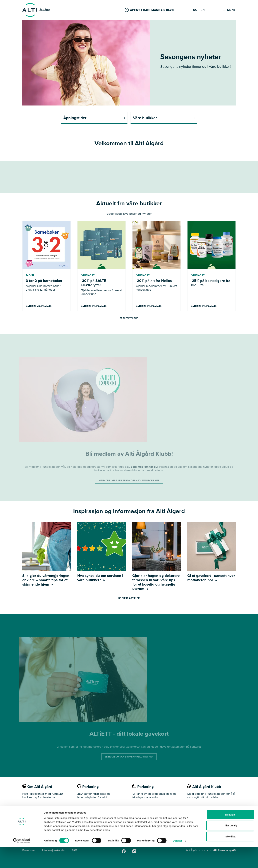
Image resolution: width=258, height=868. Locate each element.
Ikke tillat (230, 857)
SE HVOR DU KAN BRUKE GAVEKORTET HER (129, 757)
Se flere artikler (129, 598)
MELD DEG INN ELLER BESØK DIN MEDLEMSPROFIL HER (129, 481)
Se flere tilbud (129, 318)
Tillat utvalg (230, 846)
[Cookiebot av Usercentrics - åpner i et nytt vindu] (22, 861)
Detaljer (177, 861)
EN (203, 10)
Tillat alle (230, 835)
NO (195, 10)
